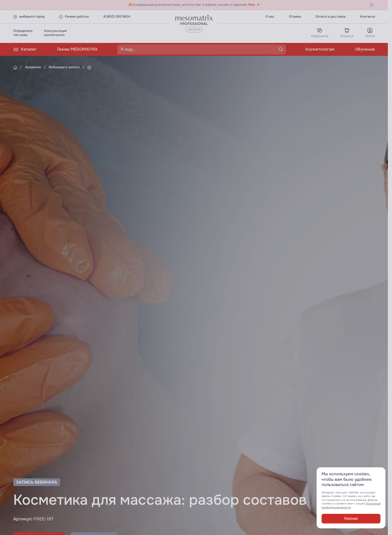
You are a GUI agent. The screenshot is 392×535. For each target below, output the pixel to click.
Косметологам (320, 49)
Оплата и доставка (330, 17)
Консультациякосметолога (55, 33)
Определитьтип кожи (23, 33)
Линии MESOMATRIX (77, 49)
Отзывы (295, 17)
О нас (270, 17)
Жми (254, 5)
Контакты (367, 17)
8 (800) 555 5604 (117, 17)
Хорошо (351, 518)
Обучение (365, 49)
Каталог (25, 50)
